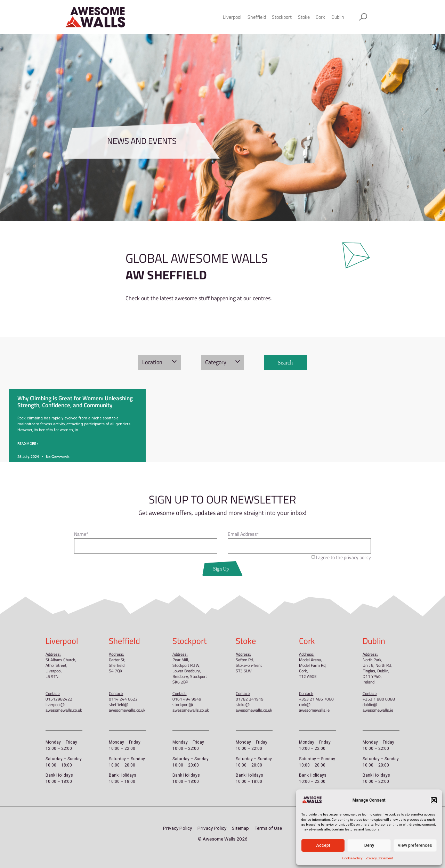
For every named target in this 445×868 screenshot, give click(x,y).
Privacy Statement (379, 858)
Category (216, 362)
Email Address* (243, 535)
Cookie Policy (353, 858)
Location (152, 362)
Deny (369, 845)
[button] (434, 800)
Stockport (282, 17)
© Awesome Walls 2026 (223, 839)
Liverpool (232, 17)
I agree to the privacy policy (343, 557)
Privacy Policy (177, 828)
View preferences (415, 845)
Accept (323, 845)
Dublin (338, 17)
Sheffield (257, 17)
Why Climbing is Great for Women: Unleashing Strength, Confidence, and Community (75, 402)
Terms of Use (268, 828)
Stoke (304, 17)
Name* (81, 535)
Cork (320, 17)
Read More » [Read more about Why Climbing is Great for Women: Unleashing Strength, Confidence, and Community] (28, 444)
